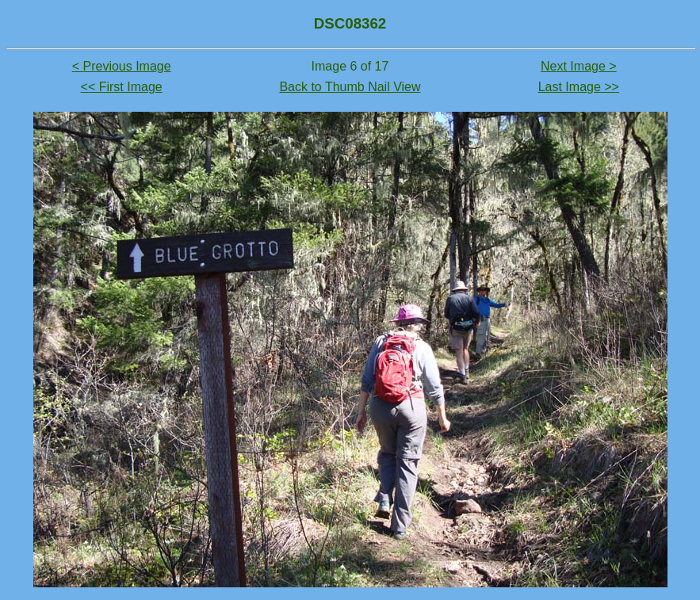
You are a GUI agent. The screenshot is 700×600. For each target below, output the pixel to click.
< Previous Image (122, 66)
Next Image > (579, 66)
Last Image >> (579, 87)
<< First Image (122, 87)
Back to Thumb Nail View (350, 87)
